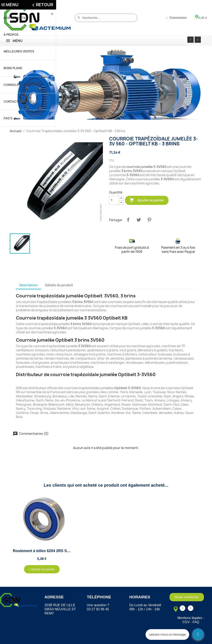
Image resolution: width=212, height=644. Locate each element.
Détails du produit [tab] (59, 285)
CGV (186, 622)
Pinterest (149, 220)
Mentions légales (190, 618)
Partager (128, 220)
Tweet (139, 220)
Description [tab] (28, 285)
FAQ (196, 622)
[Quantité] (114, 200)
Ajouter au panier (147, 200)
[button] (42, 569)
